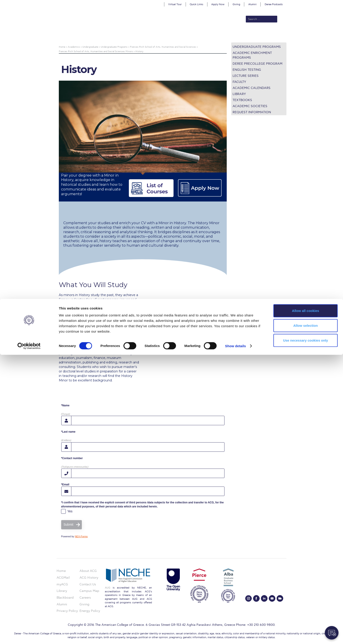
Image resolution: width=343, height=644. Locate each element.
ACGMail (63, 578)
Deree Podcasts (274, 4)
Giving (236, 4)
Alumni (252, 4)
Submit (68, 524)
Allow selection (305, 615)
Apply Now (218, 4)
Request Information (252, 112)
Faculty (239, 82)
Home (61, 571)
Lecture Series (246, 76)
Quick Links (196, 4)
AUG (108, 588)
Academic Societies (250, 106)
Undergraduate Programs (257, 47)
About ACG (110, 35)
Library (239, 94)
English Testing (247, 70)
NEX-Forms (81, 536)
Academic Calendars (252, 88)
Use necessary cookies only (306, 630)
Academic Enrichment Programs (252, 55)
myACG (62, 584)
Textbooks (242, 100)
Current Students (237, 35)
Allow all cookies (306, 600)
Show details (236, 635)
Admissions (131, 35)
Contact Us (88, 584)
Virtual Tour (175, 4)
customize (324, 3)
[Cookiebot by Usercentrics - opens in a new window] (29, 635)
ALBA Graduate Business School (192, 35)
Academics (153, 35)
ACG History (89, 578)
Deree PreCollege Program (257, 64)
